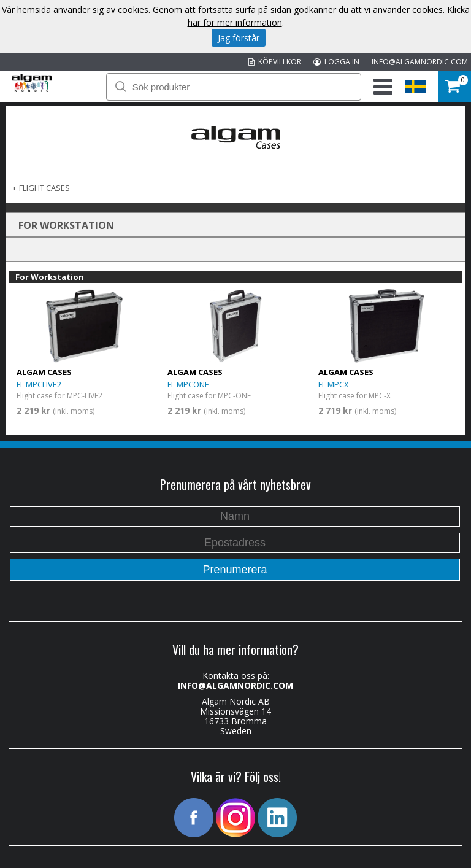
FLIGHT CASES (44, 188)
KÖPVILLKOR (275, 62)
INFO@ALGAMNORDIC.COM (420, 62)
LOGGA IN (336, 62)
